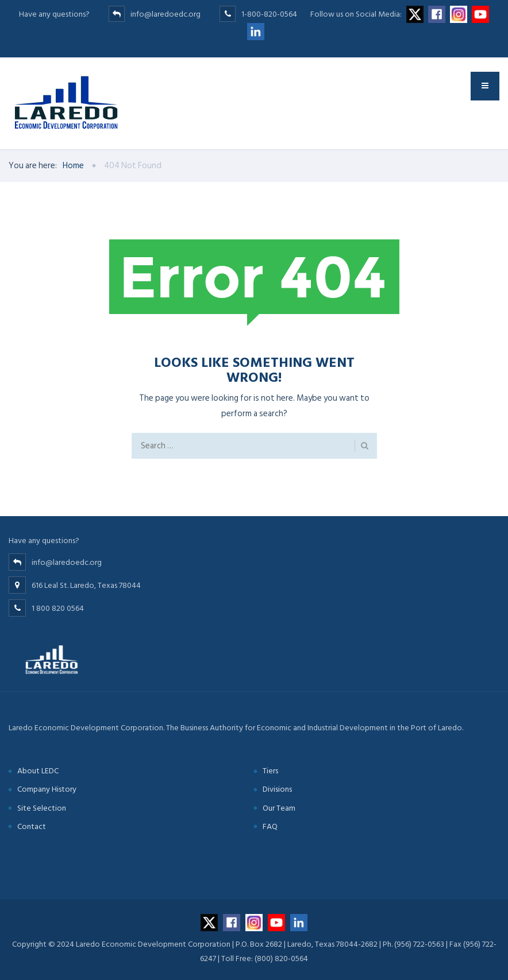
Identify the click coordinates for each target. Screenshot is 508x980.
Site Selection (42, 808)
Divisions (277, 789)
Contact (32, 826)
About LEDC (38, 771)
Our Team (279, 808)
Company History (47, 789)
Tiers (270, 771)
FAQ (270, 826)
